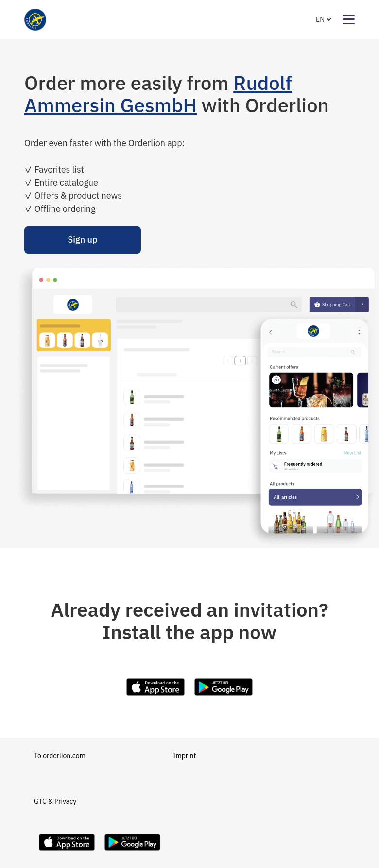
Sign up (82, 239)
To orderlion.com (60, 756)
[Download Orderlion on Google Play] (132, 853)
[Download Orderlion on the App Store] (67, 853)
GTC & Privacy (55, 801)
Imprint (184, 756)
